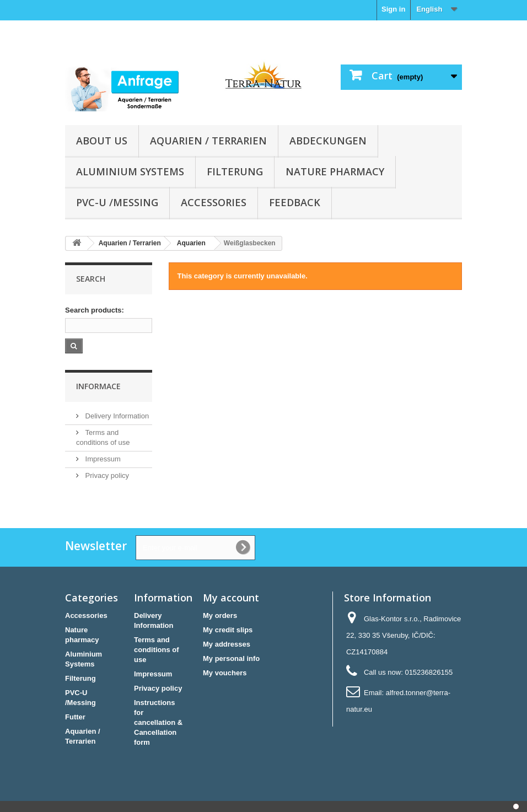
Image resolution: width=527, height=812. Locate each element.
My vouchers (225, 673)
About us (102, 141)
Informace (98, 386)
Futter (75, 717)
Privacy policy (106, 475)
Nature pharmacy (335, 171)
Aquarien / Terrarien (208, 141)
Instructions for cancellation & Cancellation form (158, 722)
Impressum (102, 459)
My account (231, 598)
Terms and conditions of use (157, 650)
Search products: (95, 310)
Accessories (214, 202)
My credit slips (228, 630)
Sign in (393, 9)
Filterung (235, 171)
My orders (220, 615)
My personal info (231, 658)
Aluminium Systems (130, 171)
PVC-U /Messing (117, 202)
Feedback (295, 202)
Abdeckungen (328, 141)
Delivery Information (116, 416)
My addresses (227, 644)
